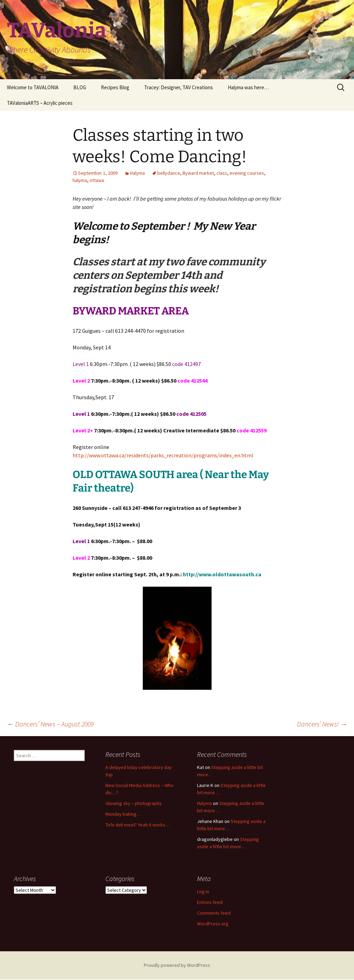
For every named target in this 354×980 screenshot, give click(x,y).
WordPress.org (213, 924)
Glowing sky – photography (134, 803)
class (222, 173)
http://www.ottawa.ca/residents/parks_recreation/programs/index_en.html (163, 455)
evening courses (247, 173)
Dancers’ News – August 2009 (50, 724)
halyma (80, 180)
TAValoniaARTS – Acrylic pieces (40, 103)
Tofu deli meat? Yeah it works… (138, 825)
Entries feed (210, 902)
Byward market (198, 173)
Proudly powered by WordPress (177, 965)
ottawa (97, 180)
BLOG (80, 87)
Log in (203, 891)
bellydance (169, 173)
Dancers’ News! (322, 724)
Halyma (137, 173)
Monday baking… (123, 814)
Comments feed (214, 913)
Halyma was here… (248, 87)
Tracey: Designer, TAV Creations (179, 87)
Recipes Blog (115, 87)
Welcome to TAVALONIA (33, 87)
